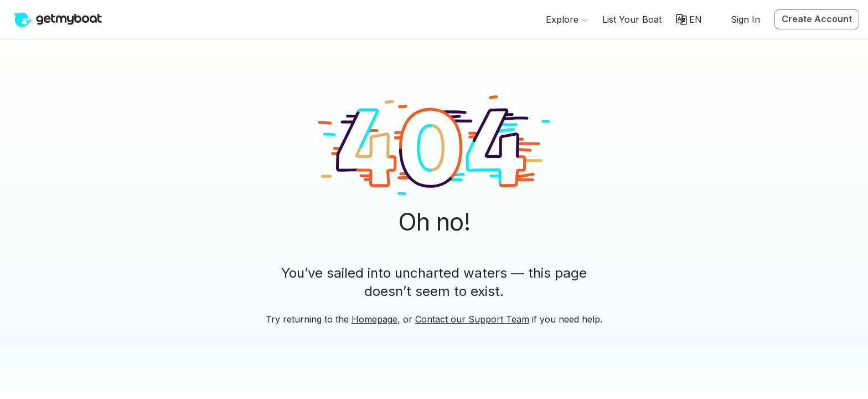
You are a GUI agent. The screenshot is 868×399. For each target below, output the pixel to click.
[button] (632, 19)
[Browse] (566, 19)
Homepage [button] (374, 319)
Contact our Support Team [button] (472, 319)
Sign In (745, 19)
